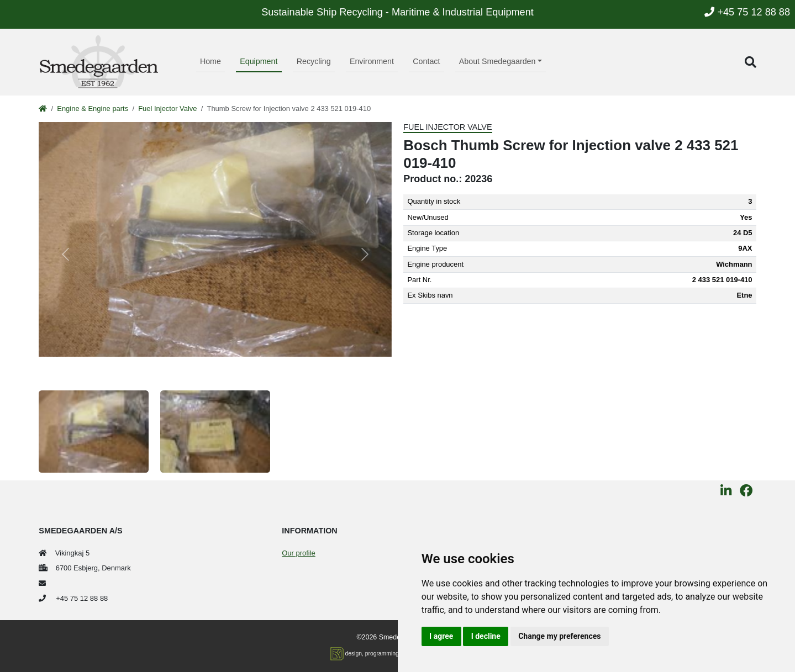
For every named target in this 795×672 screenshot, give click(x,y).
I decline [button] (486, 636)
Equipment (259, 61)
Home (210, 61)
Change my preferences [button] (559, 636)
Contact (426, 61)
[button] (751, 62)
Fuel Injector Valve (167, 109)
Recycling (314, 61)
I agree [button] (441, 636)
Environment (372, 61)
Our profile (298, 553)
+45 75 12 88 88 (747, 12)
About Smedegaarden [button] (497, 61)
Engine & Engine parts (93, 109)
